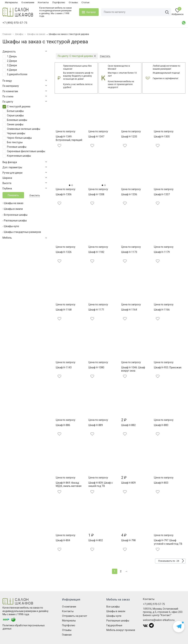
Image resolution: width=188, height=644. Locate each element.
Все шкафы (113, 607)
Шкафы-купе (114, 616)
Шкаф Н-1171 (96, 310)
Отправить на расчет (75, 616)
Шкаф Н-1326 (64, 252)
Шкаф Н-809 (128, 483)
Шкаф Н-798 (128, 540)
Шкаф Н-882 (128, 425)
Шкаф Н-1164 (129, 310)
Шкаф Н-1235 (129, 137)
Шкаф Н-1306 (64, 194)
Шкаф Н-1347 (96, 137)
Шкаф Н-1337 (162, 194)
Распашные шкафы (118, 621)
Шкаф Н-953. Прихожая (168, 367)
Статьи (85, 2)
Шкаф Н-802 (96, 540)
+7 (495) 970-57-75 (154, 604)
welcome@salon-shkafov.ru (159, 620)
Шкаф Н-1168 (64, 310)
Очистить (35, 195)
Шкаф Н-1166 (162, 310)
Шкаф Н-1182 (96, 252)
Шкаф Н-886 (63, 425)
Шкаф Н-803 (161, 483)
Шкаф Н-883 (161, 425)
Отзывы (73, 2)
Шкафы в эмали (116, 611)
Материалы (11, 2)
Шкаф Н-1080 (96, 367)
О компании (28, 2)
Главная (67, 635)
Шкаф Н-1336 (129, 194)
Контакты (43, 2)
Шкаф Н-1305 (162, 137)
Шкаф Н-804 (63, 540)
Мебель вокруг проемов (121, 630)
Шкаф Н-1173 (129, 252)
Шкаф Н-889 (96, 425)
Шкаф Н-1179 (162, 252)
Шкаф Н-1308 (96, 194)
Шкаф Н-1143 (64, 367)
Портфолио (59, 2)
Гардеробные (114, 625)
